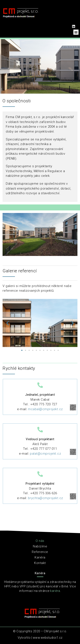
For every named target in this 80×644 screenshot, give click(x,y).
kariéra (55, 591)
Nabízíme (40, 546)
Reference (40, 552)
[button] (76, 32)
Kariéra (40, 557)
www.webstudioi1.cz (48, 638)
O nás (40, 541)
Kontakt (40, 563)
